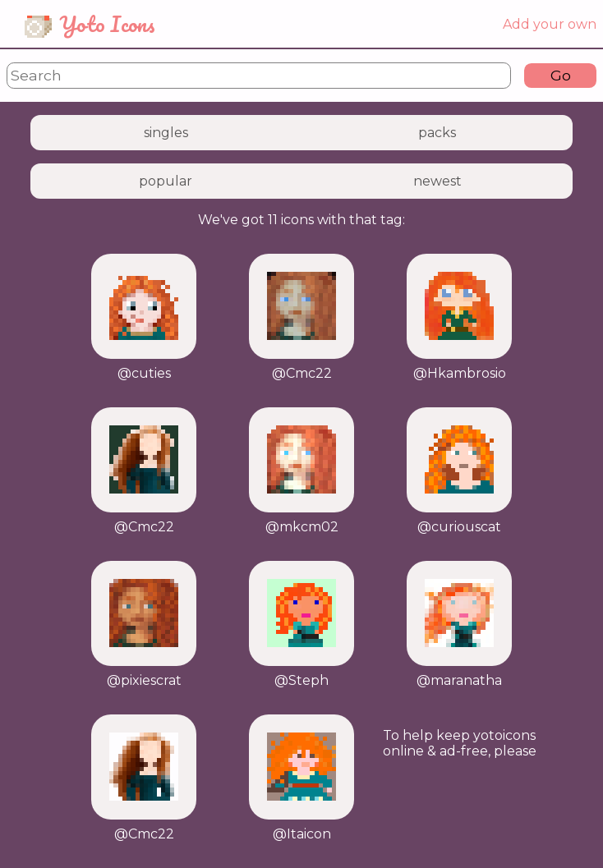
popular (166, 181)
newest (437, 181)
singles (166, 133)
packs (437, 133)
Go (561, 75)
